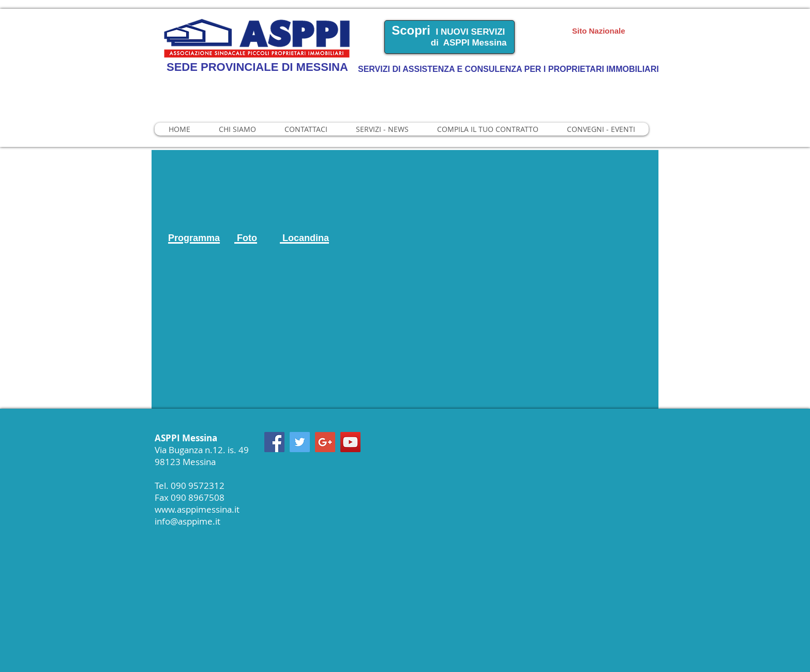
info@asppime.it (187, 521)
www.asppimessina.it (197, 509)
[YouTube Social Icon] (350, 442)
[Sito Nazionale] (615, 31)
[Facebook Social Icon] (274, 442)
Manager (692, 19)
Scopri (411, 30)
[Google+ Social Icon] (325, 442)
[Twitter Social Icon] (300, 442)
